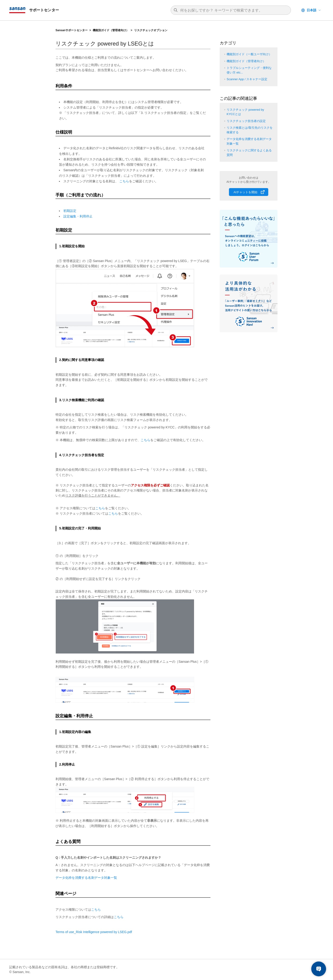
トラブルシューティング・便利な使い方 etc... (249, 70)
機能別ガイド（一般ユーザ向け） (249, 54)
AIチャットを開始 (245, 192)
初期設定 (70, 211)
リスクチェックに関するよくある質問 (249, 153)
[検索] (233, 10)
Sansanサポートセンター (72, 30)
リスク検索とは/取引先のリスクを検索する (250, 130)
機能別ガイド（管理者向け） (111, 30)
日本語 (311, 10)
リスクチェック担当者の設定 (246, 121)
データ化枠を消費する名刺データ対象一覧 (86, 878)
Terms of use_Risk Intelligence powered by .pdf (94, 932)
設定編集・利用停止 (78, 216)
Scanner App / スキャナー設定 (247, 79)
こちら (124, 181)
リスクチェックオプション (151, 30)
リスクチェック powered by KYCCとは (245, 112)
